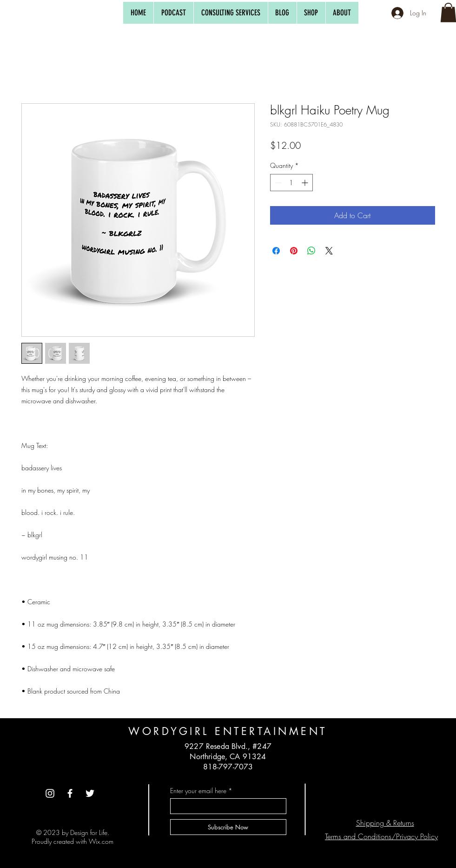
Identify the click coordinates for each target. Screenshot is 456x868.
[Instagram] (50, 793)
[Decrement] (277, 183)
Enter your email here (198, 791)
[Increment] (306, 183)
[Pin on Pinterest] (294, 251)
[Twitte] (90, 793)
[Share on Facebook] (276, 251)
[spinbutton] (291, 183)
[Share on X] (329, 251)
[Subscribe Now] (228, 827)
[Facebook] (70, 793)
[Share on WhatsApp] (311, 251)
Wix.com (101, 841)
